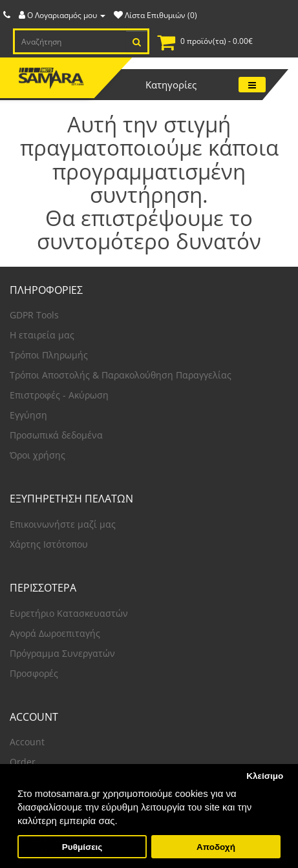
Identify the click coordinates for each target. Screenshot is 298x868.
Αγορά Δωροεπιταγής (55, 633)
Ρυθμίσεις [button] (82, 847)
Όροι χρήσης (37, 455)
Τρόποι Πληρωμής (49, 355)
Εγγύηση (28, 415)
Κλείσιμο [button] (265, 776)
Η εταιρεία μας (42, 335)
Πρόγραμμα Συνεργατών (62, 653)
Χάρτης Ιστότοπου (49, 544)
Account (27, 742)
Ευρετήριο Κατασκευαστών (69, 613)
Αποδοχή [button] (216, 847)
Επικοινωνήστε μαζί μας (63, 524)
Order (23, 762)
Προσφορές (34, 673)
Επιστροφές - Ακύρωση (59, 395)
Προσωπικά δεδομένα (56, 435)
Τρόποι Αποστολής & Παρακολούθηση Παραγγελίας (121, 375)
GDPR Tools (34, 315)
